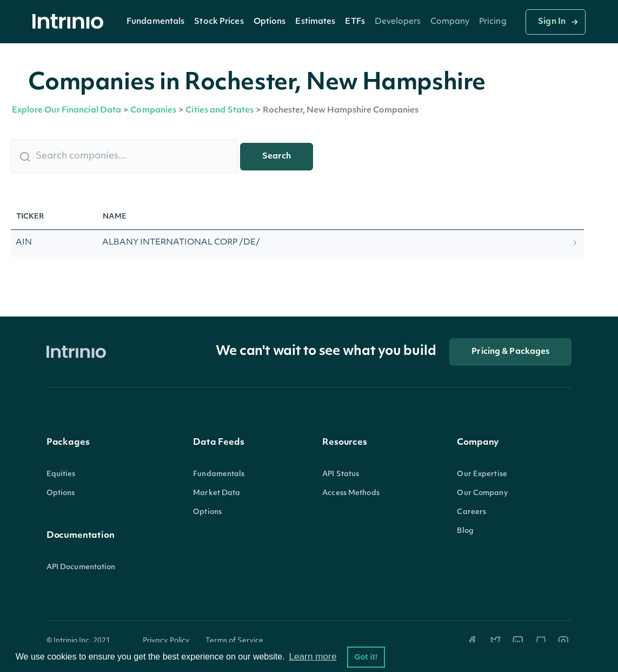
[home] (71, 22)
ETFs (355, 22)
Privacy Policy (166, 641)
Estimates (315, 22)
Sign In (552, 22)
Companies (153, 111)
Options (270, 22)
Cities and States (220, 111)
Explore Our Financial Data (67, 111)
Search (277, 157)
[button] (155, 22)
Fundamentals (155, 22)
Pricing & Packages (510, 352)
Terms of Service (234, 641)
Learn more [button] (313, 657)
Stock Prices (219, 22)
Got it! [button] (366, 657)
